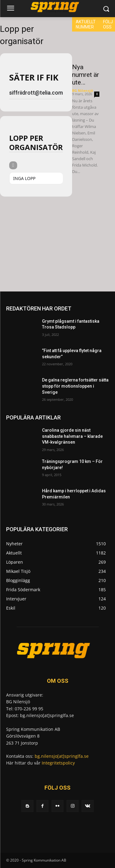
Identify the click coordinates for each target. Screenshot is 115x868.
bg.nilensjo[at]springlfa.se (62, 756)
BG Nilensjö (82, 90)
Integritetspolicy (58, 763)
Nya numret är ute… (86, 75)
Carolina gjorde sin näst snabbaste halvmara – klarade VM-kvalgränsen (72, 436)
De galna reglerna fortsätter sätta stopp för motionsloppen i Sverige (75, 386)
